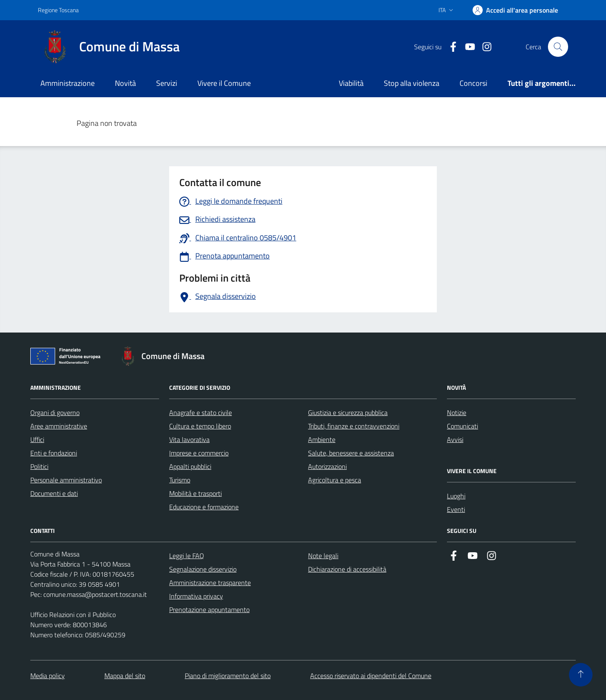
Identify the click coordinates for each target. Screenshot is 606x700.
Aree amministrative (59, 426)
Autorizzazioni (327, 466)
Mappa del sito (125, 676)
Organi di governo (55, 413)
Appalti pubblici (190, 466)
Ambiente (322, 439)
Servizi (167, 83)
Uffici (37, 439)
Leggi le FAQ (187, 556)
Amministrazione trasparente (210, 583)
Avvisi (455, 439)
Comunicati (462, 426)
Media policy (48, 676)
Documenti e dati (54, 493)
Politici (39, 466)
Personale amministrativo (66, 480)
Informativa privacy (196, 596)
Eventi (456, 509)
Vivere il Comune (224, 83)
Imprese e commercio (199, 453)
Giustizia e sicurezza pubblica (348, 413)
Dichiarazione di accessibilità (347, 569)
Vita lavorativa (189, 439)
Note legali (323, 556)
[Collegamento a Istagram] (484, 47)
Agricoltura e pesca (335, 480)
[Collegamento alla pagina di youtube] (467, 47)
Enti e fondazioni (54, 453)
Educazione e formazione (204, 507)
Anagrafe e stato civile (201, 413)
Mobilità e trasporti (195, 493)
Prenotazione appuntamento (209, 610)
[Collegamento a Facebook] (450, 47)
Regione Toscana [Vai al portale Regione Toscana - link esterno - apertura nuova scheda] (58, 10)
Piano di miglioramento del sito (228, 676)
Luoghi (456, 496)
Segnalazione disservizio (203, 569)
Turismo (180, 480)
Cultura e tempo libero (200, 426)
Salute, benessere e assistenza (351, 453)
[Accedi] (515, 10)
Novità (125, 83)
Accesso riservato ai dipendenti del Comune (371, 676)
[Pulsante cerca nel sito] (558, 47)
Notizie (457, 413)
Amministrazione (68, 83)
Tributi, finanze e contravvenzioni (354, 426)
